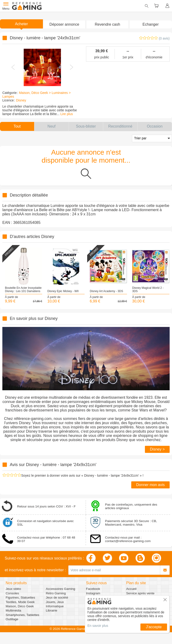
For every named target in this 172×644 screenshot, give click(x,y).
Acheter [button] (21, 24)
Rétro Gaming (56, 593)
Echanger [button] (151, 24)
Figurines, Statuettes (20, 598)
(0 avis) (164, 38)
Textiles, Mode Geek (20, 602)
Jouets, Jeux (55, 602)
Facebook (93, 589)
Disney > (157, 449)
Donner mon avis (150, 485)
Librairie (52, 610)
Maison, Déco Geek (20, 606)
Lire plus (67, 114)
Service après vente (140, 593)
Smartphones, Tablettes (23, 615)
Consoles (12, 593)
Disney (21, 100)
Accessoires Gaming (61, 589)
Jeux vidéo (13, 589)
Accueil (131, 589)
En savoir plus (98, 626)
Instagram (93, 593)
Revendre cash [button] (107, 24)
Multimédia (13, 610)
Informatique (55, 606)
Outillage (12, 619)
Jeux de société (57, 598)
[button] (64, 24)
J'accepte (154, 627)
